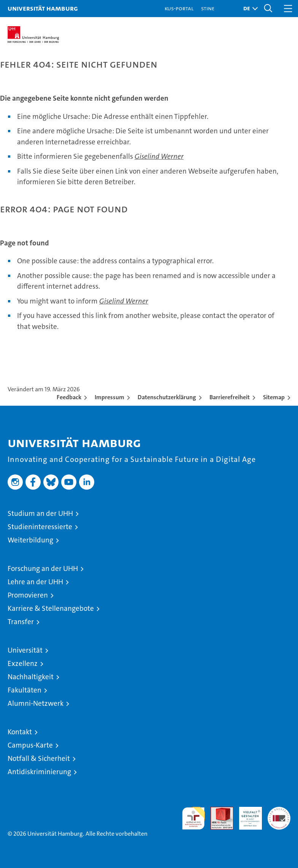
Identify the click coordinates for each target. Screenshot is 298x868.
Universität (25, 650)
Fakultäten (25, 690)
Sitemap (274, 397)
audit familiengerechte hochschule (193, 818)
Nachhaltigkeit (31, 677)
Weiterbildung (30, 540)
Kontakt (20, 732)
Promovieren (28, 595)
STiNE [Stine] (208, 8)
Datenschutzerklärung (167, 397)
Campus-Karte (30, 745)
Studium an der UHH (40, 513)
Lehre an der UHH (35, 582)
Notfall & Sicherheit (39, 758)
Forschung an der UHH (43, 568)
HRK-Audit (246, 815)
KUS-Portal (179, 8)
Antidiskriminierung (39, 772)
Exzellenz (23, 663)
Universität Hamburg (43, 8)
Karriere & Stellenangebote (51, 608)
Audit (218, 811)
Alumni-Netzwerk (36, 703)
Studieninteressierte (40, 527)
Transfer (21, 622)
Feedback (69, 397)
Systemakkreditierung (279, 811)
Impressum (109, 397)
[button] (249, 9)
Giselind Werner (159, 156)
